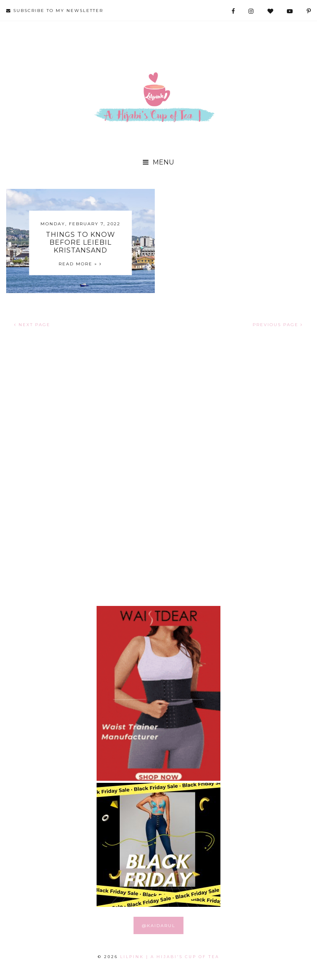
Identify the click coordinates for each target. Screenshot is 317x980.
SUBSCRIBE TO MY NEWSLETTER (55, 11)
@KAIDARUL (159, 926)
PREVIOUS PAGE (278, 325)
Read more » (80, 263)
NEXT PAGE (32, 325)
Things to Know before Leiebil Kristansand (80, 242)
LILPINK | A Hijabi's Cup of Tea (170, 957)
